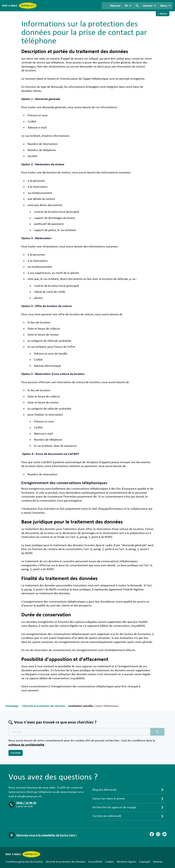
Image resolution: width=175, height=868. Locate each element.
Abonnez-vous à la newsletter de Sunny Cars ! (46, 835)
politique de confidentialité (27, 745)
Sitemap (158, 862)
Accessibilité (95, 862)
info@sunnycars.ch (29, 796)
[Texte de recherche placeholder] (79, 732)
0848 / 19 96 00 (26, 803)
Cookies (110, 862)
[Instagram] (158, 834)
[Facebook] (152, 834)
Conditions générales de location (24, 862)
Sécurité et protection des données (66, 862)
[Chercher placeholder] (157, 732)
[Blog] (164, 834)
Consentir (16, 753)
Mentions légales (126, 862)
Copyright (145, 862)
